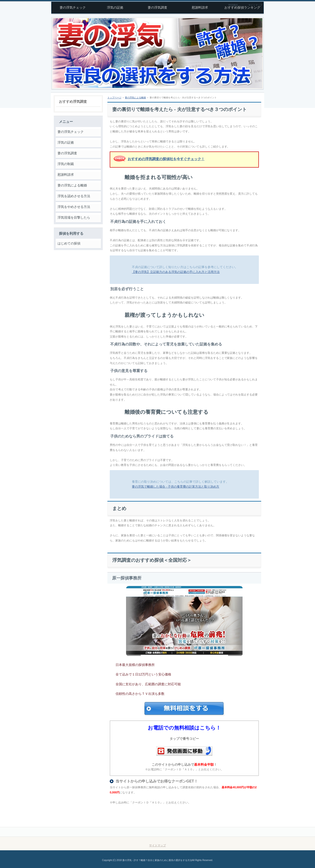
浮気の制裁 (66, 164)
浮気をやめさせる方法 (74, 207)
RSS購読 (233, 5)
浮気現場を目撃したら (74, 217)
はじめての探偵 (69, 243)
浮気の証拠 (66, 142)
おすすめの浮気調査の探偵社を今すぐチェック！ (166, 159)
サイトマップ (255, 5)
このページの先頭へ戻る (243, 832)
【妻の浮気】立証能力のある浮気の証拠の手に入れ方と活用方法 (176, 272)
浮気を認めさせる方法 (74, 196)
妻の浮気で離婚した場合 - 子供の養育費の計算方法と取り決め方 (176, 487)
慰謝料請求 (66, 175)
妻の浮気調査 (67, 153)
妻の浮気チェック (71, 132)
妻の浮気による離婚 (72, 185)
